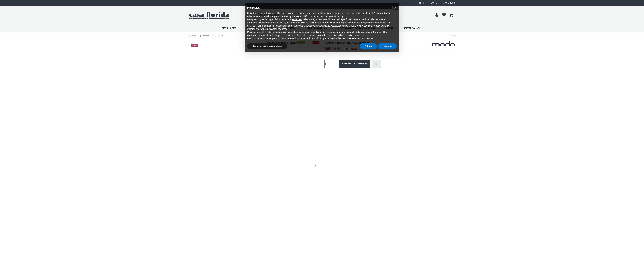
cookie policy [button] (337, 16)
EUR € (435, 3)
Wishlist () (449, 3)
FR (423, 3)
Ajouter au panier (354, 64)
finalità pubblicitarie (283, 26)
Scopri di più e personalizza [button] (267, 46)
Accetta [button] (387, 46)
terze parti (297, 19)
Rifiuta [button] (368, 46)
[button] (395, 8)
